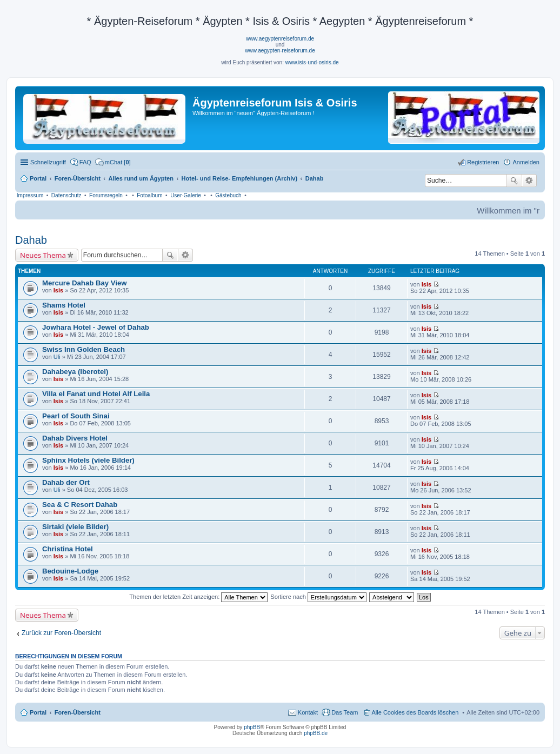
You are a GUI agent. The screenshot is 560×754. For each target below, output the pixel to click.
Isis (58, 290)
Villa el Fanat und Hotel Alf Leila (96, 394)
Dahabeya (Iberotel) (75, 372)
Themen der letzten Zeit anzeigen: (198, 597)
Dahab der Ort (66, 482)
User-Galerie (186, 195)
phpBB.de (316, 733)
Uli (57, 357)
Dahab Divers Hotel (75, 438)
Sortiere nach (318, 597)
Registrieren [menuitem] (483, 162)
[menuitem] (113, 162)
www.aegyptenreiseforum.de (280, 39)
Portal (38, 178)
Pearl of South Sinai (76, 416)
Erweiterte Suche (529, 181)
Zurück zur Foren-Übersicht (61, 633)
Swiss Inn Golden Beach (84, 349)
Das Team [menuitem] (345, 712)
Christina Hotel (68, 549)
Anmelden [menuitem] (526, 162)
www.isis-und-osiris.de (312, 62)
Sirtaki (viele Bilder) (75, 527)
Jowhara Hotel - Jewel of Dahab (96, 327)
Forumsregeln (106, 195)
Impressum (30, 195)
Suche (514, 181)
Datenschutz (66, 195)
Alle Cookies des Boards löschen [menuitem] (415, 712)
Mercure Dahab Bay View (85, 283)
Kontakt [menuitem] (308, 712)
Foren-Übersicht (78, 712)
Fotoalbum (149, 195)
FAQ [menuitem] (85, 162)
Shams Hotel (64, 305)
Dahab (31, 240)
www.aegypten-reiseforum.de (280, 51)
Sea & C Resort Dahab (80, 505)
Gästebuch (228, 195)
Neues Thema (43, 255)
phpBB (252, 727)
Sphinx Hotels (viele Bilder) (88, 460)
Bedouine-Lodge (70, 571)
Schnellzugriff (48, 162)
